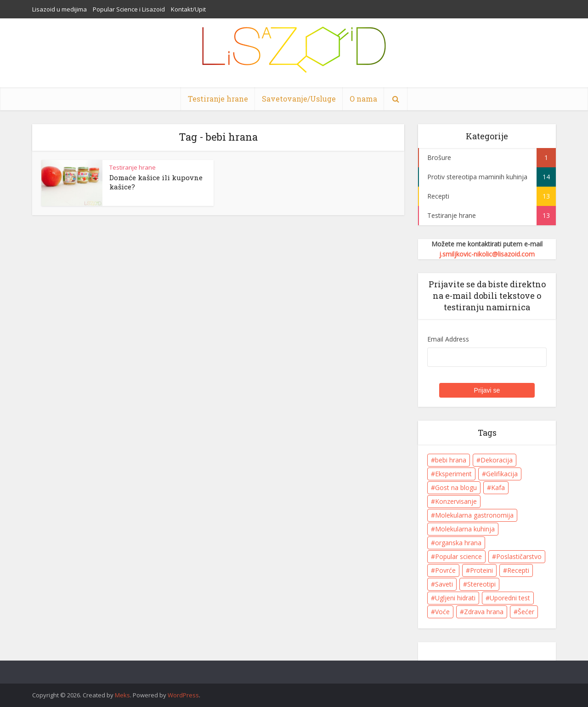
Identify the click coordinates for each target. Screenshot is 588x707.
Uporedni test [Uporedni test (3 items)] (510, 598)
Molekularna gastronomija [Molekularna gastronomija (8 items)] (474, 515)
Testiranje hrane (218, 99)
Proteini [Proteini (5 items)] (481, 570)
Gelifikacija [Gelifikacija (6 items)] (502, 474)
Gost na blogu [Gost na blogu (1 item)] (456, 487)
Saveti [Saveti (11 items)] (444, 584)
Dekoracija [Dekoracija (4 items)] (497, 460)
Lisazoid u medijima (59, 9)
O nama (363, 99)
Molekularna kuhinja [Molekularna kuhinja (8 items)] (465, 529)
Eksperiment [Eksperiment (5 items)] (453, 474)
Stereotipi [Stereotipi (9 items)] (481, 584)
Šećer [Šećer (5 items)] (526, 612)
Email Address (448, 339)
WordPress (183, 695)
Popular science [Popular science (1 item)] (458, 556)
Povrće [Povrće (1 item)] (445, 570)
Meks (122, 695)
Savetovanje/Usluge (299, 99)
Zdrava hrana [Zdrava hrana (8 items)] (484, 612)
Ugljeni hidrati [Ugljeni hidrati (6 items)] (455, 598)
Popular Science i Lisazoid (129, 9)
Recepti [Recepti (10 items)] (518, 570)
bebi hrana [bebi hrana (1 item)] (451, 460)
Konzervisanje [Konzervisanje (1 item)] (456, 501)
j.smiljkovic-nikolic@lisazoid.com (487, 254)
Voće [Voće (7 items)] (442, 612)
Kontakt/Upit (188, 9)
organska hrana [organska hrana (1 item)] (458, 543)
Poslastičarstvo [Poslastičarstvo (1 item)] (519, 556)
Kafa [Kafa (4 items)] (498, 487)
